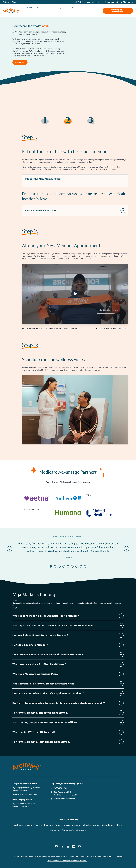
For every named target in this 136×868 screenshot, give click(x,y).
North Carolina (108, 825)
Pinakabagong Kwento (22, 800)
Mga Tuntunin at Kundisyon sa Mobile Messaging (68, 861)
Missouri (76, 825)
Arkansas (38, 825)
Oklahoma (55, 830)
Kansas (66, 825)
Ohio (119, 825)
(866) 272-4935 (61, 788)
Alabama (18, 825)
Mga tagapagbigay (62, 8)
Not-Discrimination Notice (81, 856)
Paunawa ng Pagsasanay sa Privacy (52, 856)
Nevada (96, 825)
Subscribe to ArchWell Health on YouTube (112, 329)
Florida (58, 825)
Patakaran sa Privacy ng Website (109, 856)
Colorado (48, 825)
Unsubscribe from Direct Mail (25, 794)
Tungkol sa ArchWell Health (25, 784)
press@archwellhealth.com (23, 806)
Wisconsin (81, 830)
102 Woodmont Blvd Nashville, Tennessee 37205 (66, 794)
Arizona (28, 825)
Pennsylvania (68, 830)
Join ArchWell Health (31, 8)
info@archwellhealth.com (64, 799)
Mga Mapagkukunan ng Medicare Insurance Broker (26, 789)
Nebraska (86, 825)
